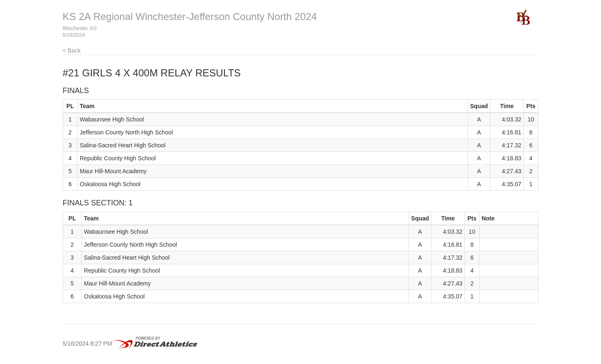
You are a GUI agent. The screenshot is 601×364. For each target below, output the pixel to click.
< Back (72, 51)
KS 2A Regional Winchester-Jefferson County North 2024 (190, 16)
